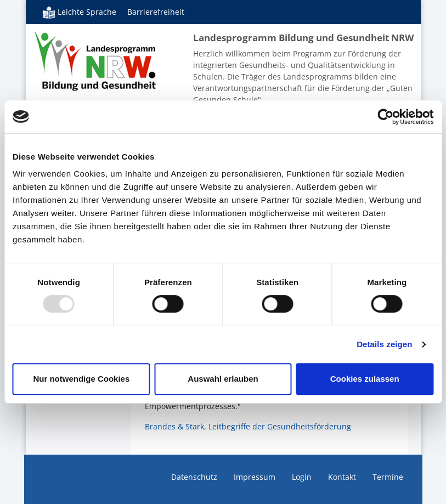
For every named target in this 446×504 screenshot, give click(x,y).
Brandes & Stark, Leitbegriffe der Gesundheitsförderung (248, 426)
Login (302, 477)
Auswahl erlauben (223, 379)
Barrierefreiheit (156, 12)
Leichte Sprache (79, 12)
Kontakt (342, 477)
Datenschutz (194, 477)
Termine (388, 477)
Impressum (255, 477)
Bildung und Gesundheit (96, 60)
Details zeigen (384, 344)
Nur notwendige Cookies (81, 379)
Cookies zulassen (365, 379)
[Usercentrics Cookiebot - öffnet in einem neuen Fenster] (385, 117)
